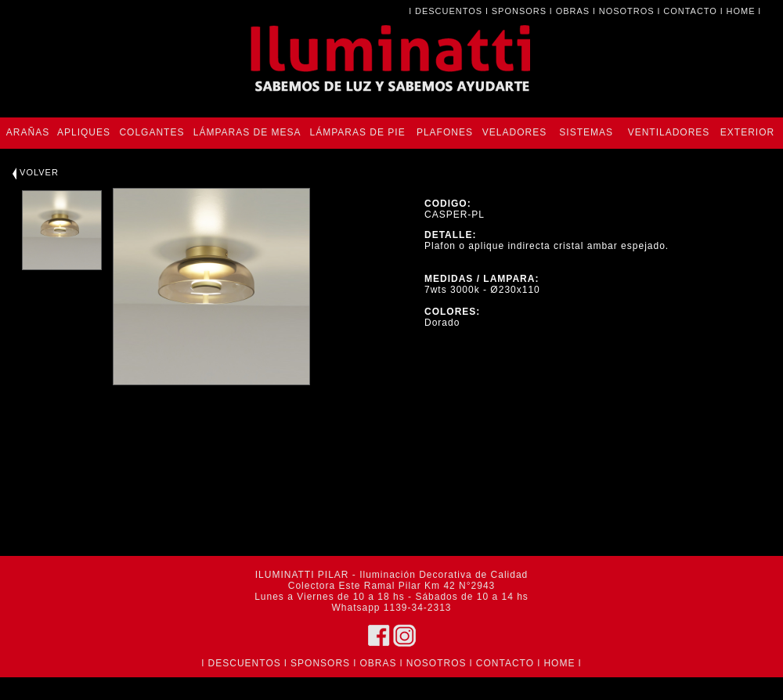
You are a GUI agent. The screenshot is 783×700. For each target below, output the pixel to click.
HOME (741, 11)
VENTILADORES (669, 132)
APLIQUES (84, 132)
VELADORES (514, 132)
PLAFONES (445, 132)
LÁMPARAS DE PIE (358, 132)
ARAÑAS (28, 132)
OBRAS (573, 11)
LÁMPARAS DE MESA (247, 132)
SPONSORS (519, 11)
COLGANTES (152, 132)
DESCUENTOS (449, 11)
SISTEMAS (586, 132)
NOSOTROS (627, 11)
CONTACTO (690, 11)
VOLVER (36, 172)
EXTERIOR (747, 132)
